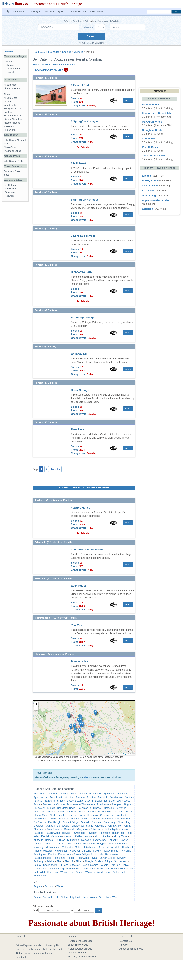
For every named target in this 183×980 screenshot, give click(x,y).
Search (91, 36)
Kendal (45, 836)
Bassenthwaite (75, 801)
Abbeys (7, 94)
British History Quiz (78, 945)
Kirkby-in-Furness (43, 840)
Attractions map (13, 88)
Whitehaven (67, 872)
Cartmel (90, 812)
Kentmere (56, 836)
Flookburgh (54, 822)
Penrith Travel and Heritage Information (54, 64)
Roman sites (10, 130)
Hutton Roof (119, 833)
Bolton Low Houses (120, 801)
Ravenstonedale (42, 858)
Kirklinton (60, 840)
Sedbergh (39, 861)
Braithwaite (103, 804)
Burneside (108, 808)
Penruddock (65, 854)
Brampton (117, 804)
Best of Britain (98, 11)
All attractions (11, 85)
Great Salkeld (150, 186)
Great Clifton (115, 826)
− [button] (36, 708)
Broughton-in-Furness (89, 808)
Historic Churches (13, 119)
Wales (60, 886)
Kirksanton (73, 840)
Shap (59, 861)
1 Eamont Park (80, 85)
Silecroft (69, 861)
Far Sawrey (40, 822)
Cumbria (79, 52)
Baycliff (89, 801)
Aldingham (39, 794)
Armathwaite (56, 797)
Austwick (103, 797)
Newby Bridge (111, 851)
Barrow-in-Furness (54, 801)
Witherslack (119, 872)
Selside (50, 861)
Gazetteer (9, 62)
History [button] (35, 11)
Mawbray (38, 847)
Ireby (36, 836)
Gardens (8, 112)
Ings (130, 833)
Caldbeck (48, 812)
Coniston (71, 815)
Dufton (84, 819)
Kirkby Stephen (103, 836)
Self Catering (10, 185)
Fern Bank (78, 429)
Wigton (79, 872)
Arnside (69, 797)
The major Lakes (12, 151)
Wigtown (90, 872)
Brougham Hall (151, 105)
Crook (95, 815)
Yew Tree (77, 625)
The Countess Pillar (154, 156)
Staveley (75, 865)
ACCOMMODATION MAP (49, 70)
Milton (101, 847)
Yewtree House (81, 508)
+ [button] (36, 704)
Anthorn (97, 794)
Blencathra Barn (81, 272)
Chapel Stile (103, 812)
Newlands (126, 851)
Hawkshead (78, 833)
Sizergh (89, 861)
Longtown (49, 844)
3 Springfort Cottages (85, 200)
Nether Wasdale (44, 851)
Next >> (56, 469)
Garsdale (97, 822)
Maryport (102, 844)
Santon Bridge (107, 858)
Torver (126, 865)
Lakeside (86, 840)
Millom (78, 847)
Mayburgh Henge (152, 122)
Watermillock (118, 869)
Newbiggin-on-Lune (80, 851)
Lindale (37, 844)
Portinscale (97, 854)
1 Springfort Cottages (85, 121)
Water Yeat (103, 869)
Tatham (104, 865)
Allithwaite (53, 794)
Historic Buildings (12, 116)
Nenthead (128, 847)
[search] (159, 12)
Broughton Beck (66, 808)
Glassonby (110, 822)
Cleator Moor (41, 815)
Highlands (76, 897)
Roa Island (59, 858)
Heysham (92, 833)
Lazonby (113, 840)
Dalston (53, 819)
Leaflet (111, 754)
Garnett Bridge (71, 822)
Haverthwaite (53, 833)
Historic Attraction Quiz (80, 949)
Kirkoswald (149, 191)
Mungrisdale (113, 847)
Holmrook (105, 833)
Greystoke (83, 829)
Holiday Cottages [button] (54, 11)
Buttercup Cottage (83, 318)
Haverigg (38, 833)
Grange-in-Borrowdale (57, 826)
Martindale (89, 844)
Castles (7, 101)
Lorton (60, 844)
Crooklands (106, 815)
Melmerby (67, 847)
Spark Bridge (50, 865)
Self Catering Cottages (47, 52)
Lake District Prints (13, 161)
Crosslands (121, 815)
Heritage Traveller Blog (80, 941)
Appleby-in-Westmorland (117, 794)
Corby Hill (84, 815)
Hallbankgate (111, 829)
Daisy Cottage (80, 390)
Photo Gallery (11, 147)
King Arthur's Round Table (157, 113)
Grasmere (101, 826)
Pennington (40, 854)
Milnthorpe (90, 847)
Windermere (104, 872)
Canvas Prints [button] (77, 11)
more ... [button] (128, 100)
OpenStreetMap (121, 754)
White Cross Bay (49, 872)
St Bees (64, 865)
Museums (9, 126)
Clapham (117, 812)
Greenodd (70, 829)
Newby (97, 851)
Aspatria (91, 797)
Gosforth (38, 826)
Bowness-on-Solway (54, 804)
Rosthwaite (83, 858)
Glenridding (124, 822)
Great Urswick (54, 829)
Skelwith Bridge (104, 861)
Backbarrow (116, 797)
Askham (80, 797)
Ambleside (85, 794)
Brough (51, 808)
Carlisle (79, 812)
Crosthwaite (40, 819)
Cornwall (48, 897)
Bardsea (129, 797)
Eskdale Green (123, 819)
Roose (71, 858)
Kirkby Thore (121, 836)
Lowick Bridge (73, 844)
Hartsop (125, 829)
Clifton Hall (149, 139)
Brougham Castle (152, 130)
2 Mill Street (78, 163)
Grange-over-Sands (82, 826)
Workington (40, 876)
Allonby (64, 794)
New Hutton (61, 851)
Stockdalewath (90, 865)
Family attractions (13, 109)
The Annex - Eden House (87, 549)
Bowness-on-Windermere (81, 804)
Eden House (79, 586)
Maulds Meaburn (118, 844)
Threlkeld (115, 865)
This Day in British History (82, 957)
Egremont (107, 819)
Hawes (66, 833)
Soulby (37, 865)
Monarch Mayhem (77, 953)
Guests (89, 27)
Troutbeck (39, 869)
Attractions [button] (20, 11)
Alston (74, 794)
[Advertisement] (15, 246)
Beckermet (101, 801)
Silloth (79, 861)
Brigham (129, 804)
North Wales (90, 897)
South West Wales (109, 897)
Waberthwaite (87, 869)
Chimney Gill (79, 354)
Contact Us (126, 941)
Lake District (61, 897)
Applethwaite (40, 797)
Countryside (10, 105)
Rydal (94, 858)
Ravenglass (112, 854)
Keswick (68, 836)
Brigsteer (40, 808)
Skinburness (121, 861)
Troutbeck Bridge (56, 869)
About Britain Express (131, 949)
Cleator (128, 812)
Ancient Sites (10, 98)
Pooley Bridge (81, 854)
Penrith (88, 777)
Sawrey (121, 858)
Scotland (49, 886)
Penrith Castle (150, 147)
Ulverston (73, 869)
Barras (39, 801)
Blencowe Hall (80, 661)
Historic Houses (12, 123)
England (67, 52)
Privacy (124, 945)
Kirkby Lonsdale (84, 836)
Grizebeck (96, 829)
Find (35, 910)
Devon (37, 897)
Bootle (37, 804)
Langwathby (100, 840)
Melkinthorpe (53, 847)
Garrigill (85, 822)
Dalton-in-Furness (69, 819)
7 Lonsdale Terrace (83, 236)
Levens (124, 840)
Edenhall (95, 819)
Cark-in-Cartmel (64, 812)
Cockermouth (57, 815)
